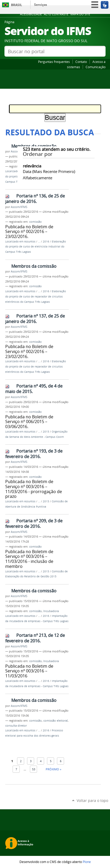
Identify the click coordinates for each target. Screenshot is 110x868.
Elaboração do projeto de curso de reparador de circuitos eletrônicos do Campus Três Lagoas (36, 296)
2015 (46, 432)
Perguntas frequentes (54, 62)
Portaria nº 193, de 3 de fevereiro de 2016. (34, 454)
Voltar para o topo (92, 800)
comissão (35, 222)
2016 (46, 242)
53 (34, 769)
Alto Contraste (56, 14)
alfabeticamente (38, 178)
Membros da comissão (34, 146)
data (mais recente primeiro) (49, 171)
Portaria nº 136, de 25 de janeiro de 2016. (35, 199)
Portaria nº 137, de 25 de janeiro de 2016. (35, 319)
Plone (87, 862)
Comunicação (96, 67)
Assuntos (30, 242)
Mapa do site (80, 14)
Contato (81, 62)
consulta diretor (16, 726)
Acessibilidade (31, 14)
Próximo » (53, 769)
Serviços (41, 5)
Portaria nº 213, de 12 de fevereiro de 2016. (35, 638)
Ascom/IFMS (19, 207)
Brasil (17, 5)
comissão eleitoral (56, 721)
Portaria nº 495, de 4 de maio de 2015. (34, 389)
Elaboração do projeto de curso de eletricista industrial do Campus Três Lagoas (36, 247)
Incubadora (51, 611)
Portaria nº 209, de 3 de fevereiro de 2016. (34, 524)
